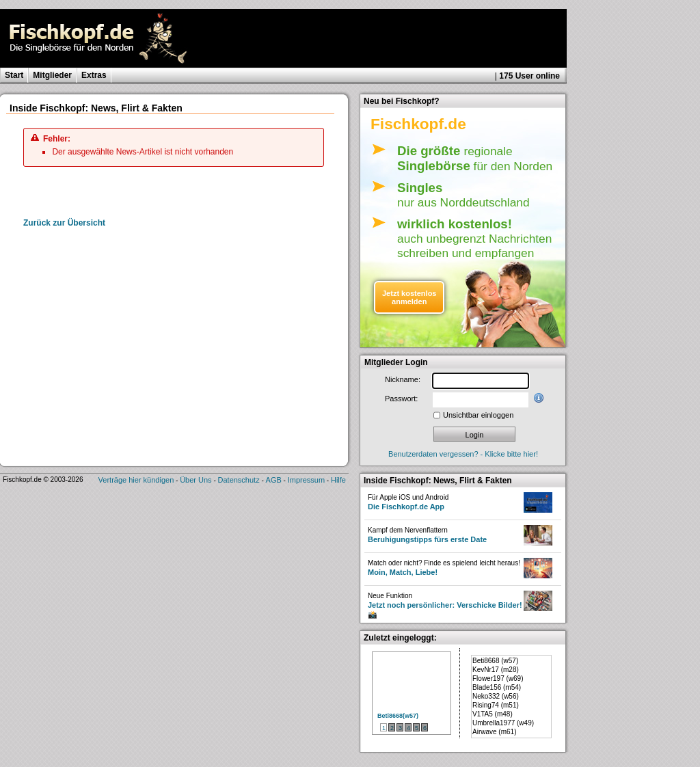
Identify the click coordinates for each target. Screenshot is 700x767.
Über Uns (196, 480)
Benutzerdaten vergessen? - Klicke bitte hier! (463, 454)
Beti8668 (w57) (495, 661)
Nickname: (403, 379)
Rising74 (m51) (496, 705)
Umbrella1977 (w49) (503, 723)
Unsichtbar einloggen (478, 415)
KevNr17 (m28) (496, 670)
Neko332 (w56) (496, 696)
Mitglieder (52, 75)
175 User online (529, 76)
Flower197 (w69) (498, 678)
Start (14, 75)
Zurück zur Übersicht (64, 223)
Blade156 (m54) (497, 687)
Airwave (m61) (494, 732)
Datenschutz (239, 480)
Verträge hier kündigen (136, 480)
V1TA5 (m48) (493, 714)
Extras (94, 75)
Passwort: (401, 399)
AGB (274, 480)
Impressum (306, 480)
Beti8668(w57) (398, 716)
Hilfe (338, 480)
